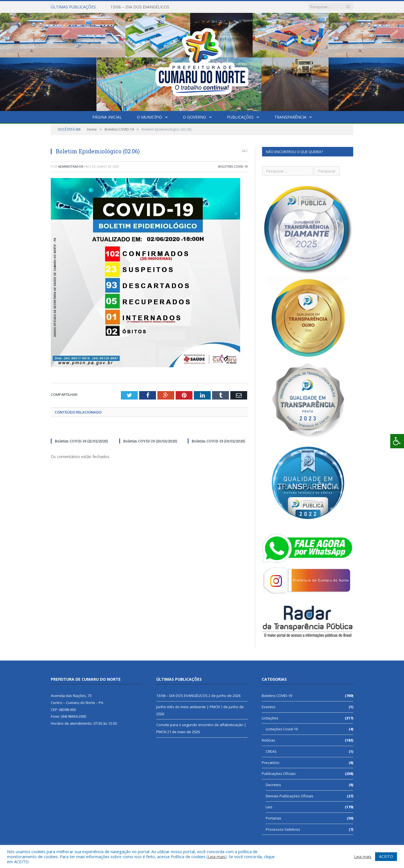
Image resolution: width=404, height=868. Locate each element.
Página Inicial (107, 117)
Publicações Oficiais (279, 774)
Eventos (269, 707)
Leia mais (217, 857)
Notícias (268, 740)
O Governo (195, 117)
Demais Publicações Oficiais (290, 796)
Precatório (271, 763)
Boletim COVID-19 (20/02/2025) (150, 441)
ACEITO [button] (386, 856)
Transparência (290, 117)
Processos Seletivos (283, 829)
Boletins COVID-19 (233, 166)
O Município (150, 117)
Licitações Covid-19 (282, 729)
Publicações (240, 117)
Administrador (71, 166)
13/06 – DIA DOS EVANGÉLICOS (140, 7)
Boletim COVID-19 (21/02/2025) (81, 441)
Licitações (270, 718)
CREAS (271, 751)
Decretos (273, 785)
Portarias (274, 818)
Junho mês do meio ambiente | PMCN (188, 707)
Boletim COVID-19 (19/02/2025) (218, 441)
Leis (269, 807)
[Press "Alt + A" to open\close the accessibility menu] (397, 441)
